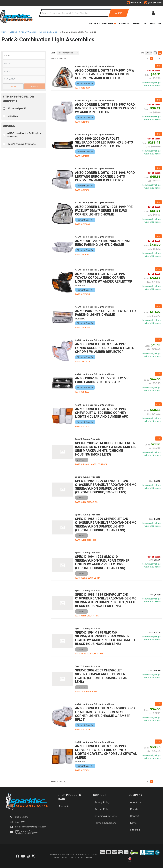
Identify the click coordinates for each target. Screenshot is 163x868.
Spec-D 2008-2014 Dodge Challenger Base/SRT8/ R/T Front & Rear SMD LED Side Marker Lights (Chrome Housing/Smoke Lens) (106, 449)
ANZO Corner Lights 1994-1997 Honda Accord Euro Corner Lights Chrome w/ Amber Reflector (105, 348)
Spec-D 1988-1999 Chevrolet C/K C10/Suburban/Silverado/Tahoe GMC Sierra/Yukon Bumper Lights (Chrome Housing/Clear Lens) (106, 525)
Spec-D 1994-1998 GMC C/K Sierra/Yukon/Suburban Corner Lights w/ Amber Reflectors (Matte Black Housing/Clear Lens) (105, 638)
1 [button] (152, 782)
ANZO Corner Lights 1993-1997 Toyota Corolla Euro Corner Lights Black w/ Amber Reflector (104, 278)
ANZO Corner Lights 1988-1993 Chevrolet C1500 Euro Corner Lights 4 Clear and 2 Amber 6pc (102, 413)
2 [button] (155, 782)
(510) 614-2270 (21, 817)
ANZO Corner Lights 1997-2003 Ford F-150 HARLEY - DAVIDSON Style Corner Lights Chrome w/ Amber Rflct (105, 714)
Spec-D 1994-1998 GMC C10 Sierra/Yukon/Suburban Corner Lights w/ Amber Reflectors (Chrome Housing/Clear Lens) (102, 562)
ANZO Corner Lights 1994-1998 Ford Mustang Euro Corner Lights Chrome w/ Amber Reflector (105, 177)
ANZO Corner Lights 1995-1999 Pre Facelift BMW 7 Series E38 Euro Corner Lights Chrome (104, 211)
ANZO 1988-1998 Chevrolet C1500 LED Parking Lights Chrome (105, 313)
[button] (148, 782)
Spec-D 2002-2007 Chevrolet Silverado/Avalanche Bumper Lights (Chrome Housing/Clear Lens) (101, 676)
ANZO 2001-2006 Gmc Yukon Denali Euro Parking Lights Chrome (103, 243)
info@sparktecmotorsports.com (31, 827)
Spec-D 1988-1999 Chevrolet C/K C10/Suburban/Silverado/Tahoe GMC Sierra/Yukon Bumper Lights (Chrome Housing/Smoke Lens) (106, 487)
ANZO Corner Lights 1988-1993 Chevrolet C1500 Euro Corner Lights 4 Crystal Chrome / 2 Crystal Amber (106, 752)
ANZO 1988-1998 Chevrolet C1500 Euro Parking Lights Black (102, 380)
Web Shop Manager (84, 857)
